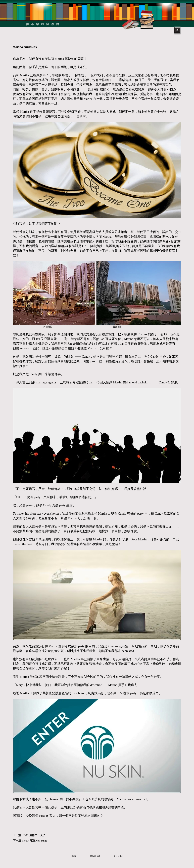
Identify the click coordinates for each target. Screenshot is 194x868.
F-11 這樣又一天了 (34, 835)
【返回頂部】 (118, 856)
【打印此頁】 (95, 856)
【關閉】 (74, 856)
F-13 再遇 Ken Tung (35, 841)
